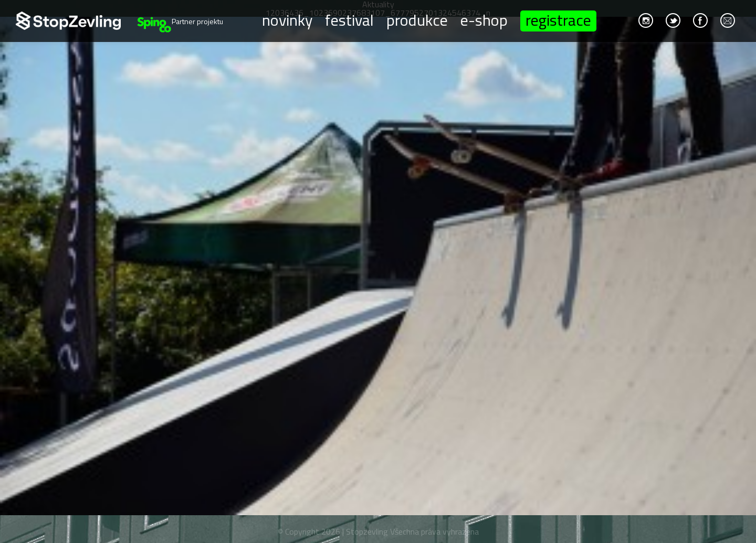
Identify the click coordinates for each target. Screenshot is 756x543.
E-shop (484, 19)
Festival (349, 19)
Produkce (417, 19)
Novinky (287, 19)
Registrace (558, 21)
